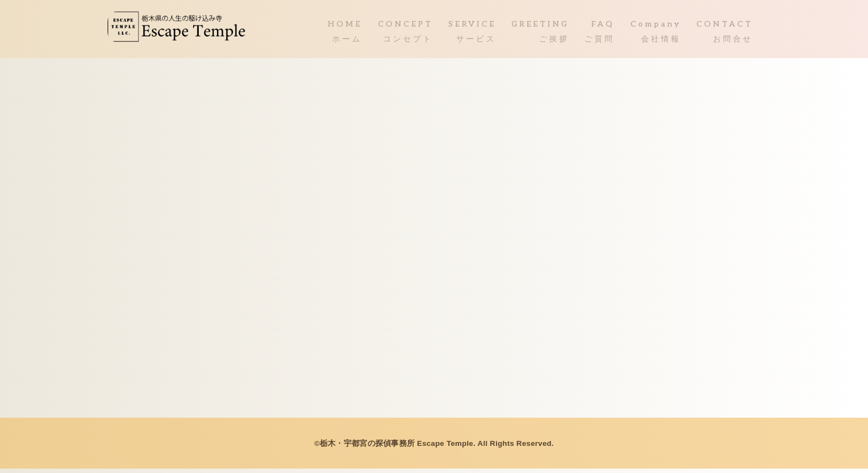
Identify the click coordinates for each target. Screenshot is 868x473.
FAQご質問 (600, 34)
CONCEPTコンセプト (405, 34)
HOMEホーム (345, 34)
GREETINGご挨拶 (540, 34)
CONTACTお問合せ (725, 34)
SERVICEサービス (472, 34)
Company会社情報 (656, 34)
